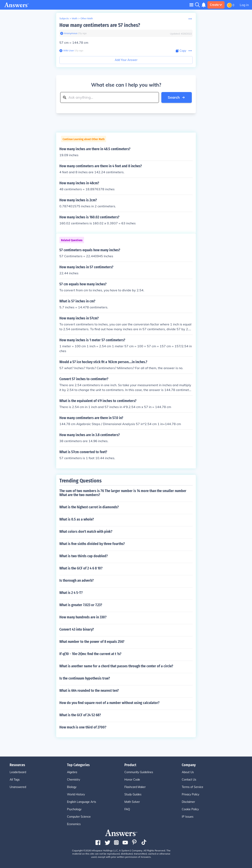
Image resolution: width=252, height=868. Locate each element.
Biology (72, 787)
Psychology (74, 809)
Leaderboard (18, 772)
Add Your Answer (126, 60)
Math (75, 18)
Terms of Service (193, 787)
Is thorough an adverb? (77, 580)
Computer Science (79, 817)
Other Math (87, 18)
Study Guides (133, 794)
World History (76, 794)
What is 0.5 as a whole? (77, 519)
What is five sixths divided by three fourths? (92, 544)
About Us (188, 772)
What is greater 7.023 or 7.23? (81, 605)
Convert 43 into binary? (77, 629)
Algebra (72, 772)
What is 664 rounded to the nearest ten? (89, 691)
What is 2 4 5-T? (71, 593)
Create (216, 5)
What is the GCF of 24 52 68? (80, 715)
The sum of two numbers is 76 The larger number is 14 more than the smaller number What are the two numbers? (123, 493)
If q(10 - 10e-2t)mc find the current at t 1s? (90, 654)
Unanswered (18, 787)
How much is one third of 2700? (83, 727)
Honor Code (132, 780)
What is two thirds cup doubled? (84, 556)
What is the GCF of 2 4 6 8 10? (81, 568)
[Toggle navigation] (191, 5)
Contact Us (189, 780)
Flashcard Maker (135, 787)
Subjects (64, 18)
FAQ (127, 809)
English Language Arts (82, 802)
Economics (74, 824)
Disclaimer (188, 802)
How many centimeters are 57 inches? (100, 25)
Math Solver (132, 802)
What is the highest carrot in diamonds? (89, 507)
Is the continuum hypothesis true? (85, 678)
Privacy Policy (191, 794)
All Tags (15, 780)
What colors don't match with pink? (86, 532)
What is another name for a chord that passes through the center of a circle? (116, 666)
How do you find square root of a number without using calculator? (109, 703)
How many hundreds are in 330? (83, 617)
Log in (244, 5)
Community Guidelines (139, 772)
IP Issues (188, 817)
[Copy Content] (181, 51)
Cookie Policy (190, 809)
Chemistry (74, 780)
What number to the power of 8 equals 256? (92, 642)
